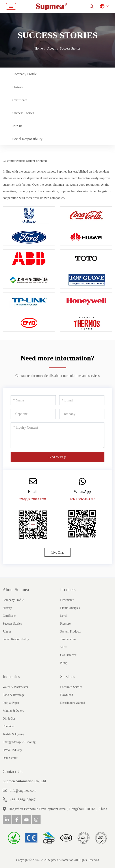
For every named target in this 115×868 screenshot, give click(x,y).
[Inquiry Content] (57, 435)
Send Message (58, 457)
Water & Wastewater (15, 687)
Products (68, 590)
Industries (11, 677)
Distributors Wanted (73, 703)
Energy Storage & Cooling (19, 742)
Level (64, 616)
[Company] (82, 414)
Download (67, 695)
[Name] (33, 400)
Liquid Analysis (70, 608)
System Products (70, 632)
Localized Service (71, 687)
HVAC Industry (12, 750)
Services (68, 677)
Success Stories (23, 113)
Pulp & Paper (11, 703)
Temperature (68, 639)
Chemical (9, 726)
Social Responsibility (27, 139)
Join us (17, 126)
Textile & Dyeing (13, 734)
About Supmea (16, 590)
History (18, 87)
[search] (92, 6)
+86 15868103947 (82, 499)
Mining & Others (13, 711)
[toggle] (11, 6)
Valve (64, 647)
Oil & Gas (9, 719)
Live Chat (57, 553)
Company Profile (25, 74)
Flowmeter (67, 600)
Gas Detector (68, 655)
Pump (64, 663)
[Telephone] (33, 414)
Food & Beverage (14, 695)
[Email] (82, 400)
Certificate (20, 100)
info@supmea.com (33, 499)
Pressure (65, 624)
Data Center (10, 758)
